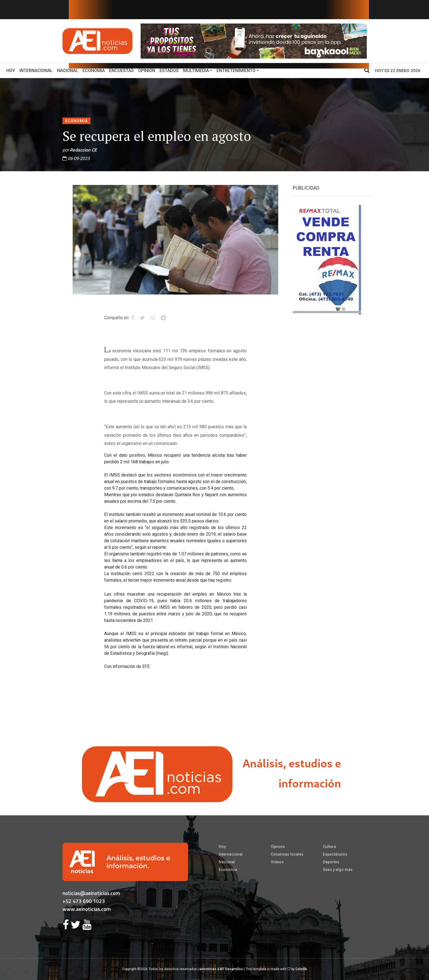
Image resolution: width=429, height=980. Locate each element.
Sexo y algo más (338, 870)
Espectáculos (335, 854)
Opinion (147, 71)
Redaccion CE (83, 150)
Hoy (12, 70)
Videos (277, 862)
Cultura (329, 847)
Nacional (68, 71)
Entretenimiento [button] (236, 71)
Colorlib (301, 969)
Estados (169, 71)
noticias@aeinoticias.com (91, 893)
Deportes (331, 862)
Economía (94, 71)
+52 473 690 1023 (84, 901)
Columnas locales (287, 854)
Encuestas (121, 71)
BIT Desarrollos (231, 969)
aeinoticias (208, 969)
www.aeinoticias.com (87, 909)
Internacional (36, 71)
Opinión (278, 847)
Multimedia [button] (196, 71)
